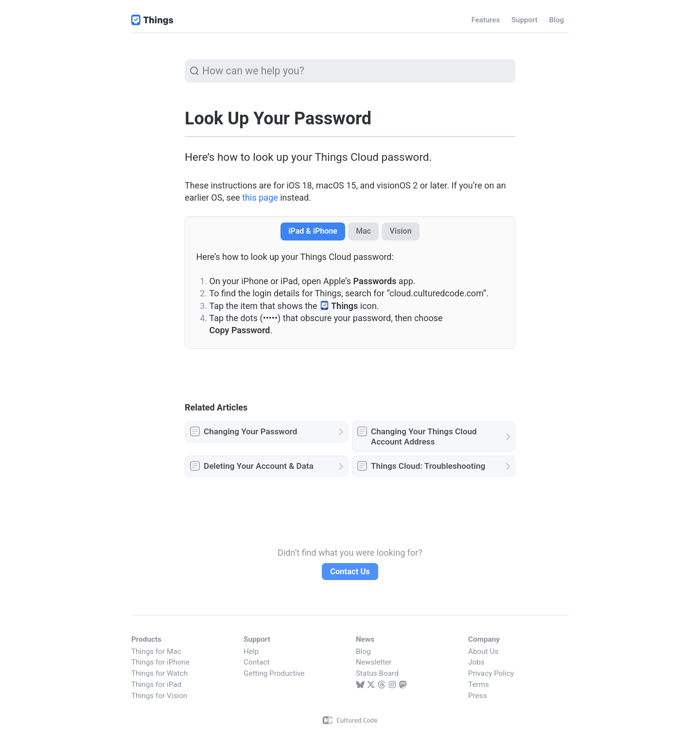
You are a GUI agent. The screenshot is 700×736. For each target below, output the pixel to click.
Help (251, 651)
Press (478, 696)
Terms (479, 685)
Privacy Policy (491, 673)
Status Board (377, 673)
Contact (256, 662)
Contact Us (350, 572)
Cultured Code (350, 720)
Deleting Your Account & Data (259, 466)
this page (260, 197)
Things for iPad (156, 685)
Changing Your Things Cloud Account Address (424, 436)
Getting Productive (274, 673)
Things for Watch (159, 673)
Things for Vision (159, 696)
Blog (363, 651)
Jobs (476, 662)
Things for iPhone (160, 662)
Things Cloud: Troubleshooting (428, 466)
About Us (483, 651)
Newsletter (374, 662)
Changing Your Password (250, 431)
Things (153, 20)
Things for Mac (156, 651)
